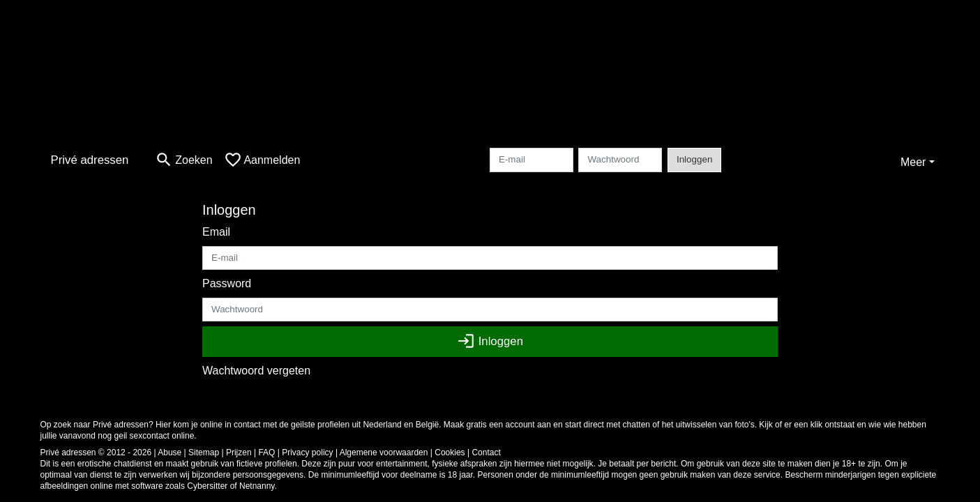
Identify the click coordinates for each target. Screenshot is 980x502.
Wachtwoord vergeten (256, 371)
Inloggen (694, 159)
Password (227, 283)
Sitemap (204, 452)
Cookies (450, 452)
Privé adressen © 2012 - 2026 (96, 452)
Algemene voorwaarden (384, 452)
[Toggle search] (183, 160)
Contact (486, 452)
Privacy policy (307, 452)
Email (216, 232)
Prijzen (239, 452)
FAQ (266, 452)
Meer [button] (913, 162)
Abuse (169, 452)
